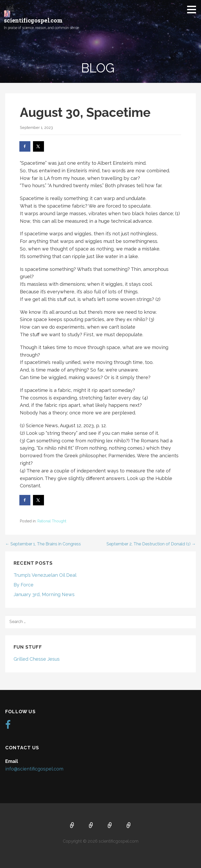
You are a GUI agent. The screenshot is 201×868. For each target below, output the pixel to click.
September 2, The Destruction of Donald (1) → (151, 544)
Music (110, 826)
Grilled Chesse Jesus (37, 659)
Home (72, 826)
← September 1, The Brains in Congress (43, 544)
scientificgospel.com (33, 20)
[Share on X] (39, 146)
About (91, 826)
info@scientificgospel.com (34, 769)
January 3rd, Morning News (44, 594)
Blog (129, 826)
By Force (24, 585)
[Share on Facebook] (25, 146)
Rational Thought (52, 521)
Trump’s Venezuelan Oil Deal (45, 575)
